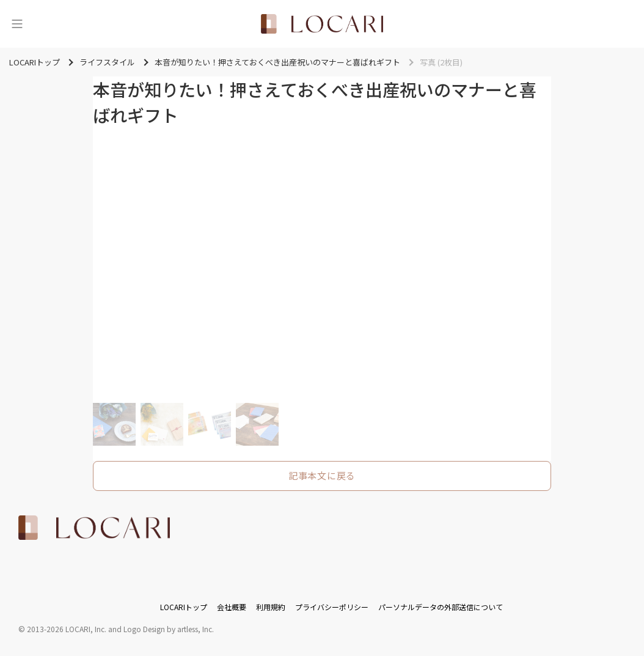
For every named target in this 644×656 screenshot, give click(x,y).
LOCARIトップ (184, 607)
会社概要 (232, 607)
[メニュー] (17, 24)
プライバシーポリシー (332, 607)
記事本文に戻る (322, 475)
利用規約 (271, 607)
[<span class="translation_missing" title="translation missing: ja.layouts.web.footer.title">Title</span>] (94, 528)
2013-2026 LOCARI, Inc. (67, 629)
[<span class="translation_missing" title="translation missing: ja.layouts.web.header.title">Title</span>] (322, 24)
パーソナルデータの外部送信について (441, 607)
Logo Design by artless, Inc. (169, 629)
